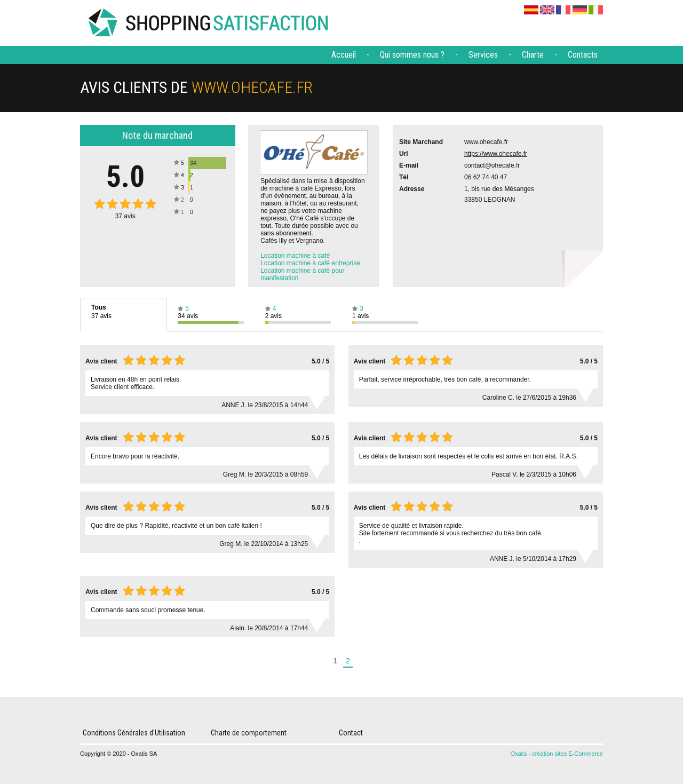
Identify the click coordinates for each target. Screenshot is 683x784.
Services (483, 55)
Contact (351, 733)
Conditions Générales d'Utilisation (134, 733)
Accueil (344, 55)
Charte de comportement (249, 733)
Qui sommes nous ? (412, 55)
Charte (533, 55)
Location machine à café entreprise (310, 263)
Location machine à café (295, 256)
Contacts (583, 55)
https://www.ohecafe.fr (496, 154)
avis (125, 216)
